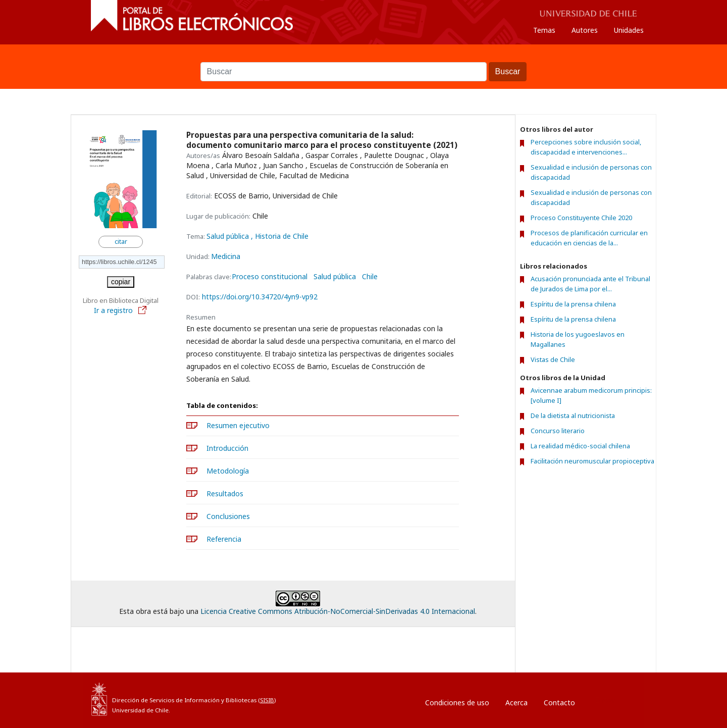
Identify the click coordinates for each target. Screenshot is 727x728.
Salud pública (229, 236)
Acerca (516, 703)
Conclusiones (228, 516)
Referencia (224, 539)
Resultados (225, 493)
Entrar (605, 700)
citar (121, 242)
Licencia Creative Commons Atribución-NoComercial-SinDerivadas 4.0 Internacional (338, 611)
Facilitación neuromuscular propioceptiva (592, 461)
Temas (544, 30)
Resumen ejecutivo (238, 425)
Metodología (228, 471)
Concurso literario (558, 431)
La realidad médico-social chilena (580, 446)
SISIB (267, 700)
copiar (121, 282)
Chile (370, 277)
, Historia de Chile (280, 236)
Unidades (629, 30)
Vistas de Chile (553, 359)
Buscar (363, 57)
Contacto (559, 703)
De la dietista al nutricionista (573, 415)
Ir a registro (121, 310)
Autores (585, 30)
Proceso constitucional (270, 277)
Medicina (226, 256)
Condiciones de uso (457, 703)
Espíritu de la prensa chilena (573, 304)
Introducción (227, 448)
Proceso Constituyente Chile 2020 (581, 218)
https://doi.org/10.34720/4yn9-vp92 (260, 297)
